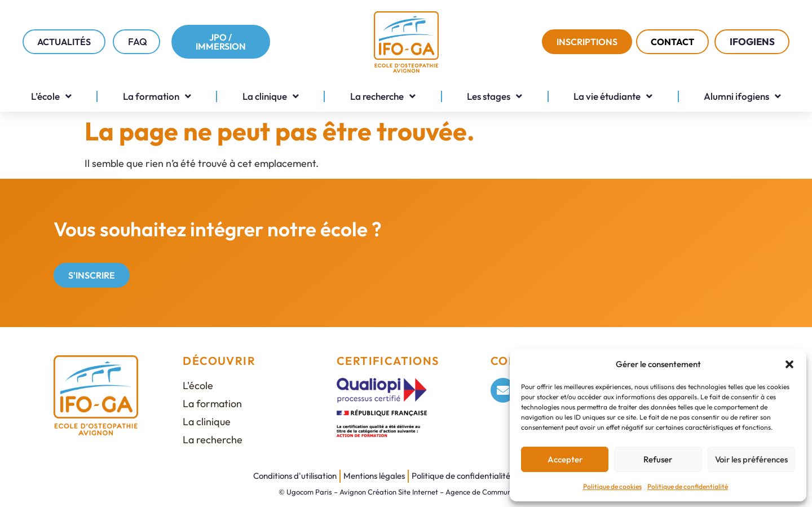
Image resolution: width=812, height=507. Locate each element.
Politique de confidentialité (688, 486)
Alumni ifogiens (742, 96)
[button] (789, 364)
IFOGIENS (755, 41)
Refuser (658, 459)
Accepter (565, 459)
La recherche (383, 96)
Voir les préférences (751, 459)
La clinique (271, 96)
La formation (157, 96)
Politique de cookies (612, 486)
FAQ (138, 41)
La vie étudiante (613, 96)
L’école (51, 96)
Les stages (495, 96)
